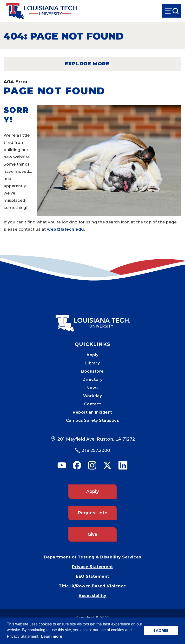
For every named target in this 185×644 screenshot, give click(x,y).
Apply (92, 355)
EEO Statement (92, 576)
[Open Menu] (172, 11)
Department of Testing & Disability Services (92, 557)
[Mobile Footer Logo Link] (92, 320)
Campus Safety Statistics (93, 420)
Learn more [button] (52, 636)
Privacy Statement (92, 567)
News (92, 388)
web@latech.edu (66, 229)
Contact (93, 404)
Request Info (93, 513)
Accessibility (92, 596)
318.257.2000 (96, 450)
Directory (92, 379)
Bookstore (92, 371)
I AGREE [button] (161, 631)
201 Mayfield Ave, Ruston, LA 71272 (96, 439)
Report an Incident (92, 412)
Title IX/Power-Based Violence (92, 586)
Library (93, 363)
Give (92, 534)
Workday (93, 396)
